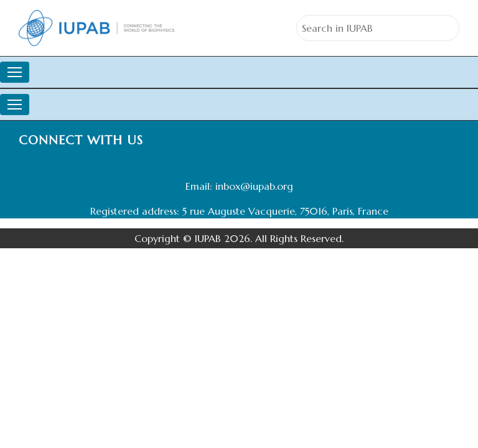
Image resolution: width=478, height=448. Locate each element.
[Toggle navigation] (15, 72)
